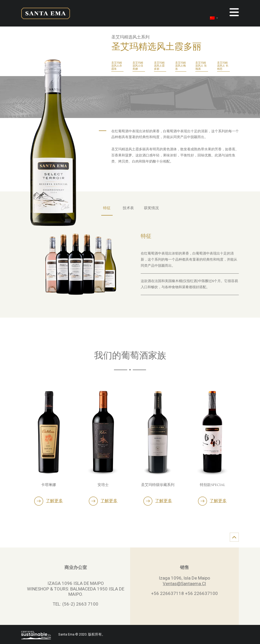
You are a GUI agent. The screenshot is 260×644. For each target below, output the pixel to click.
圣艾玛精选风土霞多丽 (159, 66)
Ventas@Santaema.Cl (184, 584)
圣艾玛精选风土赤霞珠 (117, 66)
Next (240, 438)
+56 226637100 (201, 593)
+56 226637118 (168, 593)
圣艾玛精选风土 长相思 (223, 66)
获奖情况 (151, 208)
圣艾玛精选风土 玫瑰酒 (201, 66)
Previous (20, 438)
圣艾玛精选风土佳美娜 (138, 66)
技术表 (128, 208)
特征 (107, 208)
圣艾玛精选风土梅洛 (180, 66)
